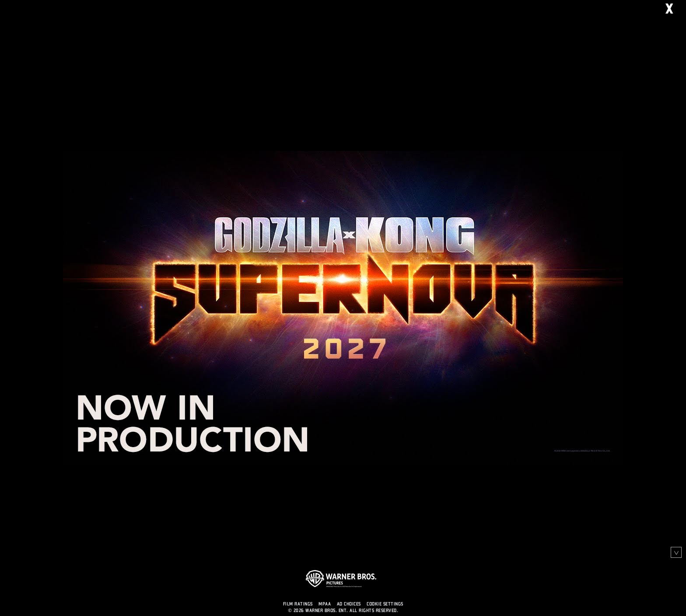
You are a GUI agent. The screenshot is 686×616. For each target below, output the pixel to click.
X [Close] (676, 10)
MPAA (325, 604)
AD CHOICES (349, 604)
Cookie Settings (385, 604)
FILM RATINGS (298, 604)
